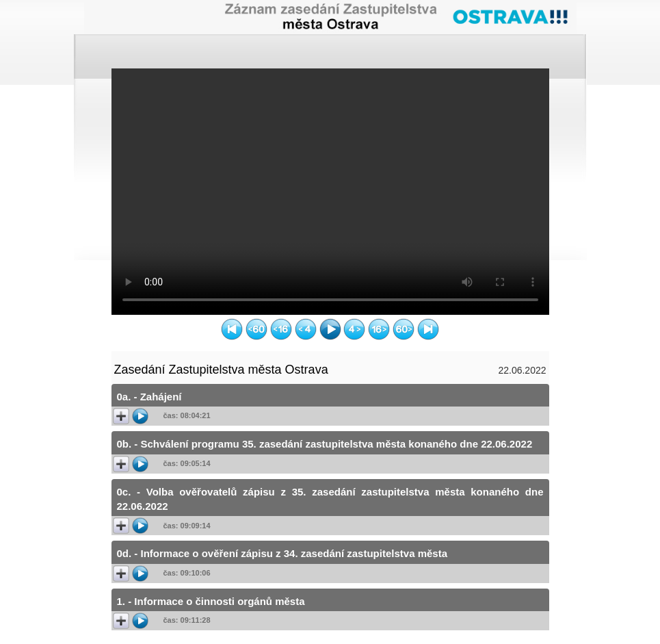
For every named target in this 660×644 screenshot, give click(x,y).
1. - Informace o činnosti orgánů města (211, 601)
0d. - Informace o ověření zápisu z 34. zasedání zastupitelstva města (282, 553)
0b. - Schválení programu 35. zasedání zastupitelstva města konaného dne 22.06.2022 (325, 444)
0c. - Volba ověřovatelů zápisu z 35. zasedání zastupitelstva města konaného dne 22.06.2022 (330, 499)
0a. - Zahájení (149, 397)
